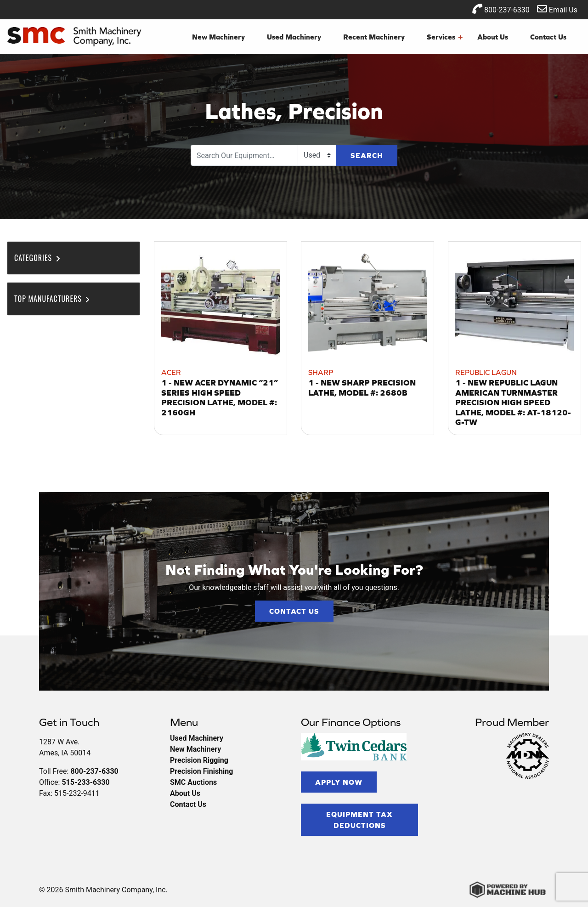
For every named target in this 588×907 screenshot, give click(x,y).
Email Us (557, 9)
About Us (493, 37)
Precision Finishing (201, 771)
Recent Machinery (374, 37)
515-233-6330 (85, 782)
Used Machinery (294, 37)
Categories (38, 258)
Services (445, 37)
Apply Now (339, 782)
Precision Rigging (199, 760)
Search (367, 155)
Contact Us (548, 37)
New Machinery (218, 37)
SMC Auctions (193, 782)
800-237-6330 (501, 9)
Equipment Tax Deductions (359, 820)
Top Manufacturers (53, 299)
